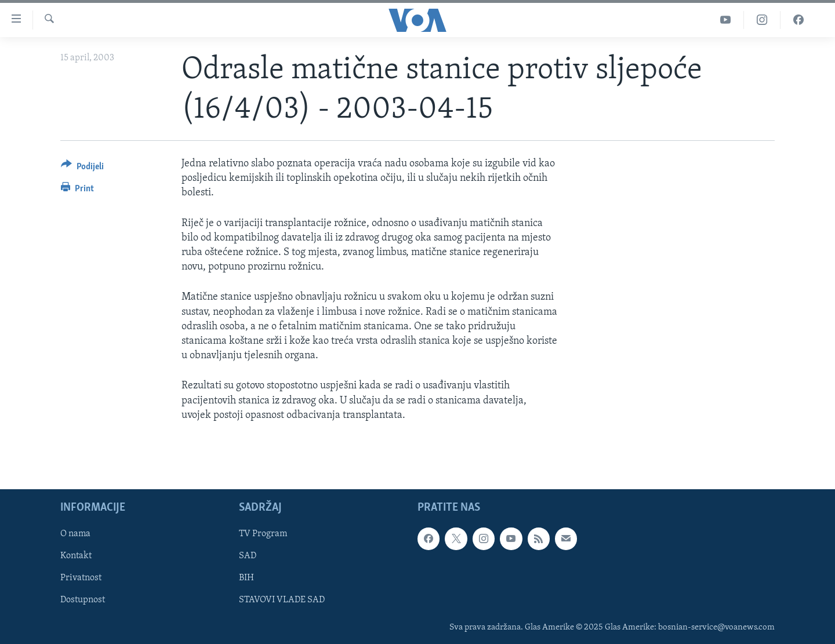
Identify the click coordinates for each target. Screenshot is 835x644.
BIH (246, 578)
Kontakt (76, 556)
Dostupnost (83, 600)
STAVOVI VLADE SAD (282, 600)
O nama (75, 534)
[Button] (82, 168)
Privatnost (81, 578)
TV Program (263, 534)
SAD (248, 556)
